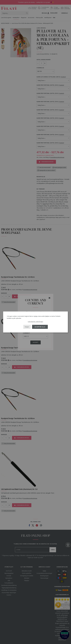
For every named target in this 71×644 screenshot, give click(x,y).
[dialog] (35, 322)
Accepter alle (40, 327)
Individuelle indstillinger (35, 322)
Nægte (27, 327)
